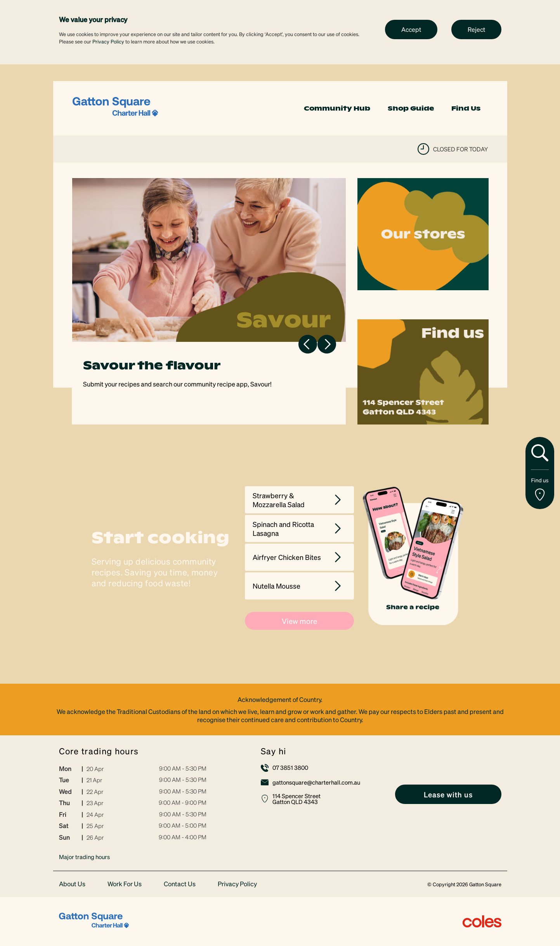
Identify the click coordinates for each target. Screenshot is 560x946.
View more (299, 621)
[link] (115, 107)
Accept (411, 29)
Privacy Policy (108, 41)
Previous (308, 344)
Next (327, 344)
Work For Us (125, 884)
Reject (476, 29)
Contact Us (180, 884)
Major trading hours (84, 857)
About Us (72, 884)
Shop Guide (411, 108)
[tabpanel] (209, 301)
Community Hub (337, 108)
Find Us (466, 108)
